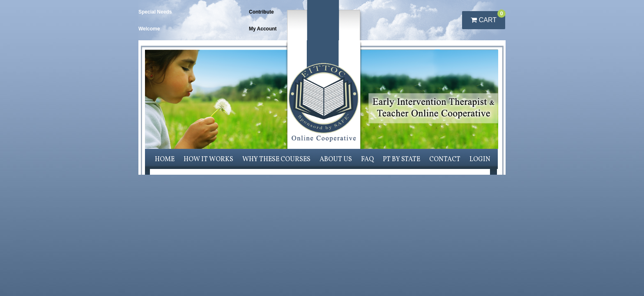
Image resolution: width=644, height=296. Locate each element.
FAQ (367, 160)
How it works (208, 160)
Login (480, 160)
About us (336, 160)
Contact (445, 160)
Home (165, 160)
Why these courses (276, 160)
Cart (488, 17)
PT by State (401, 160)
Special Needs (155, 12)
